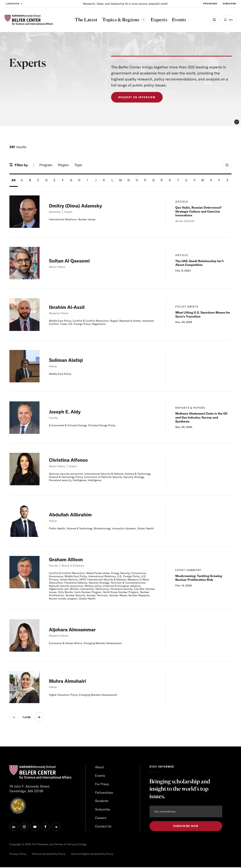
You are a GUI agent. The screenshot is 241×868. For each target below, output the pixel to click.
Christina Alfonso (71, 460)
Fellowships (104, 793)
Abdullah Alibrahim (73, 514)
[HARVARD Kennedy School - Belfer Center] (29, 20)
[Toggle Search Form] (227, 165)
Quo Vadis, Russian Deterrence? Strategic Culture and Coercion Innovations (198, 211)
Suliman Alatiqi (68, 360)
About (100, 767)
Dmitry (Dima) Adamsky (79, 206)
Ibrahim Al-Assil (69, 307)
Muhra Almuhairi (70, 681)
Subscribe (103, 810)
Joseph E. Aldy (67, 411)
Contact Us (104, 827)
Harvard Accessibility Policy (49, 855)
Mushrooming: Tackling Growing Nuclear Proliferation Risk (199, 578)
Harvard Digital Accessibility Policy (92, 855)
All (14, 180)
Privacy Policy (18, 855)
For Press (102, 784)
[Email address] (186, 811)
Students (102, 802)
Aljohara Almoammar (76, 629)
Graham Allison (68, 559)
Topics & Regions (122, 20)
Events (100, 776)
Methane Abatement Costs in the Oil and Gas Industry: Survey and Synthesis (201, 417)
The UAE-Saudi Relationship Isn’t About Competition (199, 263)
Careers (101, 819)
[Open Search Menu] (209, 20)
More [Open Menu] (228, 20)
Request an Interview (138, 97)
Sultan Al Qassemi (72, 261)
